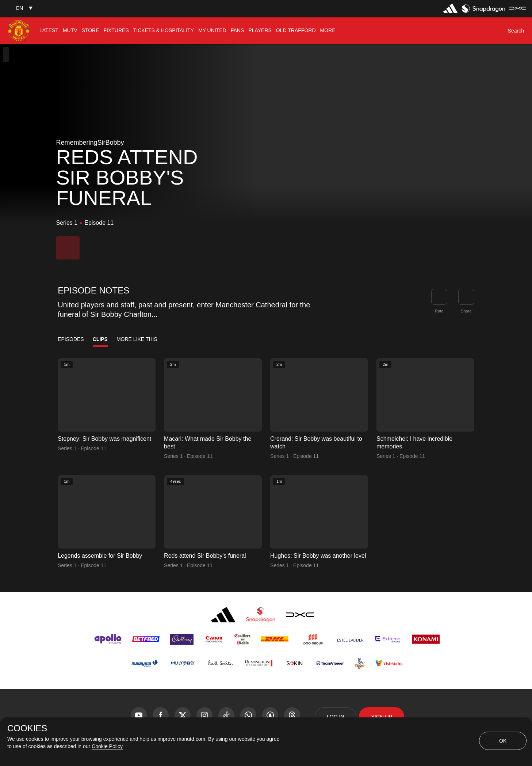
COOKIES (27, 728)
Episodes (71, 339)
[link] (466, 297)
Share (466, 311)
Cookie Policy (107, 746)
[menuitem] (49, 31)
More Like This (137, 339)
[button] (19, 8)
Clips (100, 339)
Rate (439, 311)
